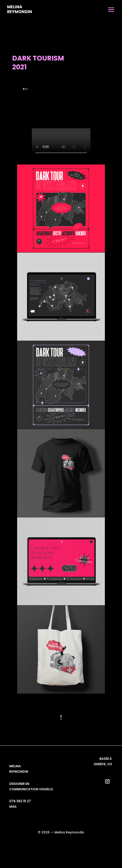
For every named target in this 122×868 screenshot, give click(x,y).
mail (13, 807)
